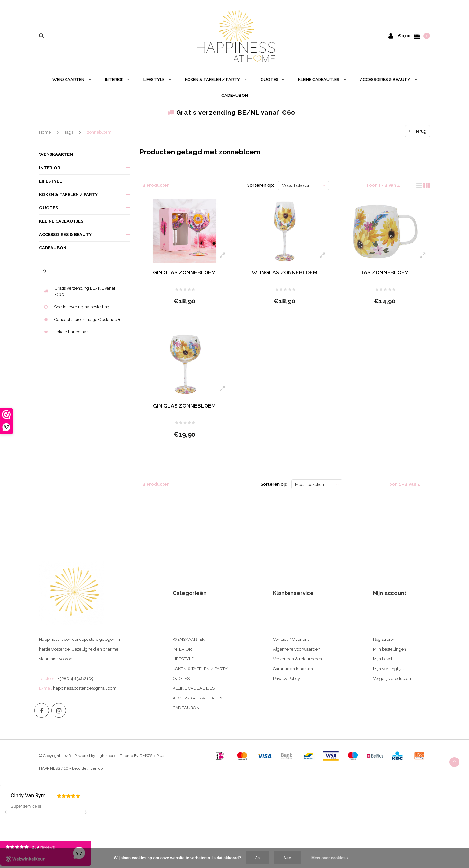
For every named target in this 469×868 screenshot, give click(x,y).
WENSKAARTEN (72, 79)
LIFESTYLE (157, 79)
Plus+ (161, 756)
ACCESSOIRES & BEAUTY (388, 79)
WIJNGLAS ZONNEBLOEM (284, 273)
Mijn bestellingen (390, 649)
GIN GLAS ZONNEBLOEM (184, 273)
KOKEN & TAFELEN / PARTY (216, 79)
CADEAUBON (235, 95)
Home (45, 132)
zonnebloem (99, 132)
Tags (69, 132)
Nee (287, 858)
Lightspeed (107, 756)
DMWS (146, 756)
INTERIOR (117, 79)
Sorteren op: (261, 185)
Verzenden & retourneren (298, 659)
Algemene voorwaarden (297, 649)
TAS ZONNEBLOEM (385, 273)
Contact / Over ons (291, 639)
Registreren (384, 639)
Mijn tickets (384, 659)
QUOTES (272, 79)
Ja (257, 858)
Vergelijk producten (392, 678)
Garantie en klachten (293, 669)
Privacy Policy (286, 678)
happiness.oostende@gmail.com (85, 688)
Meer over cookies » (330, 858)
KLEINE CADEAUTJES (322, 79)
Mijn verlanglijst (388, 669)
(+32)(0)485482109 (75, 678)
